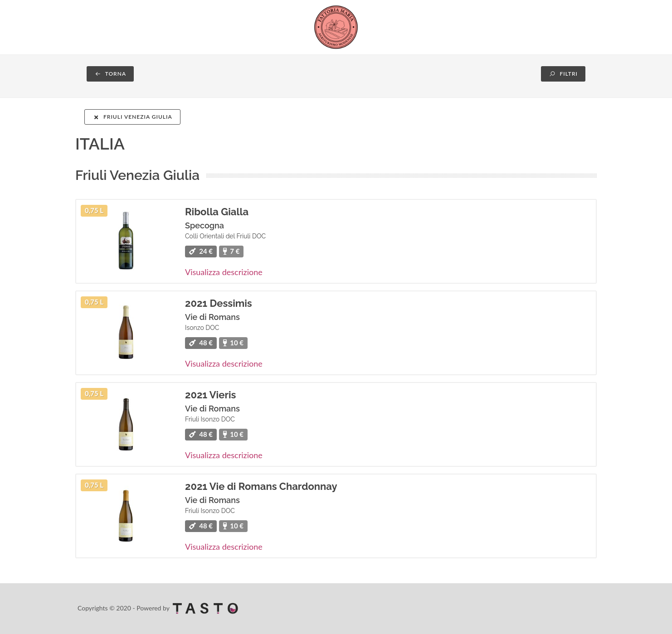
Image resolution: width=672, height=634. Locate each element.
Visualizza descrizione (224, 272)
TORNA (110, 74)
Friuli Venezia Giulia (132, 117)
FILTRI (563, 74)
